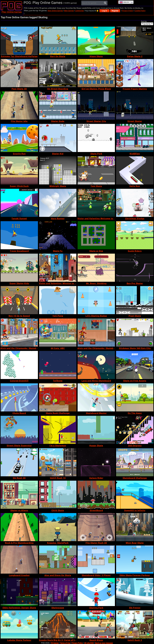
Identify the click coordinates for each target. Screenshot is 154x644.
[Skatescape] (58, 592)
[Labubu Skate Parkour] (19, 624)
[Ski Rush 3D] (19, 462)
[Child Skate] (58, 495)
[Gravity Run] (19, 138)
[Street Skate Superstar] (19, 430)
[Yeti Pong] (58, 300)
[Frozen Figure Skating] (135, 73)
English (124, 2)
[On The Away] (135, 397)
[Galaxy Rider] (96, 462)
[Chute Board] (19, 397)
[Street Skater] (135, 106)
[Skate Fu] (58, 235)
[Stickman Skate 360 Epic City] (135, 333)
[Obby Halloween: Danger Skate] (19, 592)
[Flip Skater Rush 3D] (96, 527)
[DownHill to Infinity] (135, 495)
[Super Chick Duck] (19, 170)
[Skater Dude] (58, 106)
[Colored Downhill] (19, 365)
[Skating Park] (96, 592)
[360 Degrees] (135, 430)
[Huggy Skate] (96, 430)
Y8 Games (55, 643)
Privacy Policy (128, 11)
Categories (79, 11)
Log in (104, 11)
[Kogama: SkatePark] (58, 527)
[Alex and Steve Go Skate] (58, 560)
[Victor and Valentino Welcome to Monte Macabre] (96, 203)
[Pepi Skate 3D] (19, 73)
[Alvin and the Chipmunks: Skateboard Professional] (19, 333)
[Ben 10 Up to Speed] (19, 300)
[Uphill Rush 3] (135, 624)
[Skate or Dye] (96, 235)
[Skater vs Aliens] (19, 495)
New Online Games (55, 11)
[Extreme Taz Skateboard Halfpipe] (19, 41)
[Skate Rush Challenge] (58, 397)
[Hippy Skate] (96, 41)
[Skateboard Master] (96, 397)
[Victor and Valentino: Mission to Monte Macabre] (58, 268)
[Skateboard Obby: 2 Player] (96, 560)
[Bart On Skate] (58, 41)
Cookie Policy (140, 11)
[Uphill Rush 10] (58, 462)
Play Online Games (12, 12)
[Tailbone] (58, 365)
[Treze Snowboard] (19, 235)
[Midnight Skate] (58, 170)
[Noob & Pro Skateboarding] (19, 527)
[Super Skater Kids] (19, 268)
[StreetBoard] (96, 495)
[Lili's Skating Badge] (96, 300)
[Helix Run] (135, 170)
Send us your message (104, 643)
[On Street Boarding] (58, 73)
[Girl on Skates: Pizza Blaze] (96, 73)
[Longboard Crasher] (19, 560)
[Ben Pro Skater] (135, 268)
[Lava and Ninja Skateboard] (96, 365)
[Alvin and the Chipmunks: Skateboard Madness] (96, 333)
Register (115, 11)
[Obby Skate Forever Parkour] (135, 560)
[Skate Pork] (96, 138)
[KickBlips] (135, 138)
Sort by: (144, 21)
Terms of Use (65, 643)
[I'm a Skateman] (58, 430)
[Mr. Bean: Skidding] (96, 268)
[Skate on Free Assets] (135, 365)
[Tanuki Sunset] (19, 203)
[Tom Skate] (96, 170)
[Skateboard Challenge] (135, 462)
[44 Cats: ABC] (58, 333)
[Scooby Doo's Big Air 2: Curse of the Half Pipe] (58, 624)
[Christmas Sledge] (135, 203)
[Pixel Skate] (135, 300)
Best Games (69, 11)
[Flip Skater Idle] (19, 106)
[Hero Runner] (58, 203)
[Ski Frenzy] (135, 592)
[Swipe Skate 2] (135, 41)
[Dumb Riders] (135, 235)
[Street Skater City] (96, 106)
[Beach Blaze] (96, 624)
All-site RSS (89, 643)
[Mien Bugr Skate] (135, 527)
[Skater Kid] (58, 138)
